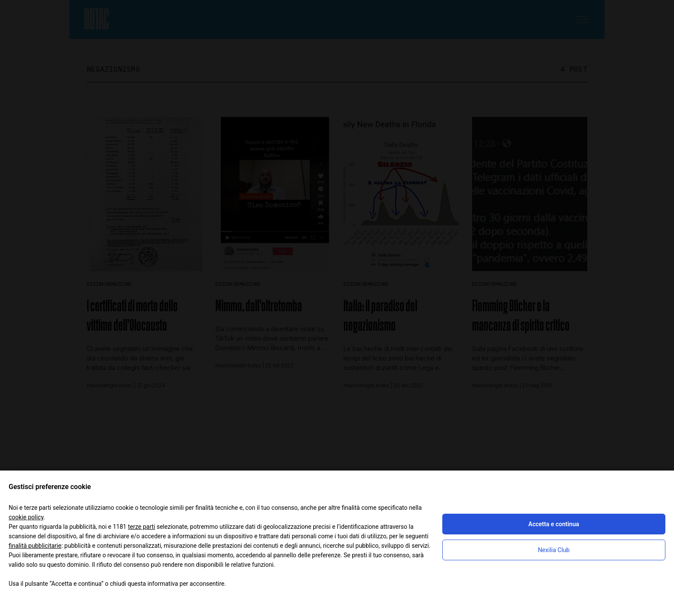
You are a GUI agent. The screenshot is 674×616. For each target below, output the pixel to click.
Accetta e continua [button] (554, 524)
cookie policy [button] (26, 517)
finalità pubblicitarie (35, 546)
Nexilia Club (554, 550)
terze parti (141, 527)
